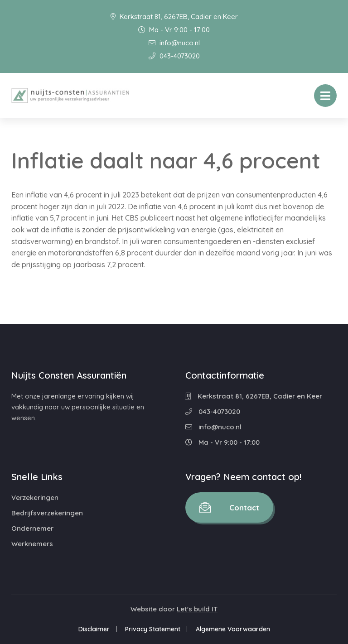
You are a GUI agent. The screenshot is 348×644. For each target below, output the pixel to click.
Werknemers (32, 544)
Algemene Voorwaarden (233, 629)
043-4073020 (174, 56)
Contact (229, 507)
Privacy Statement (153, 629)
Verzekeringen (35, 497)
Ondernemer (32, 528)
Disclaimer (94, 629)
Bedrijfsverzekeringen (47, 513)
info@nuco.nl (174, 43)
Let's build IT (197, 609)
